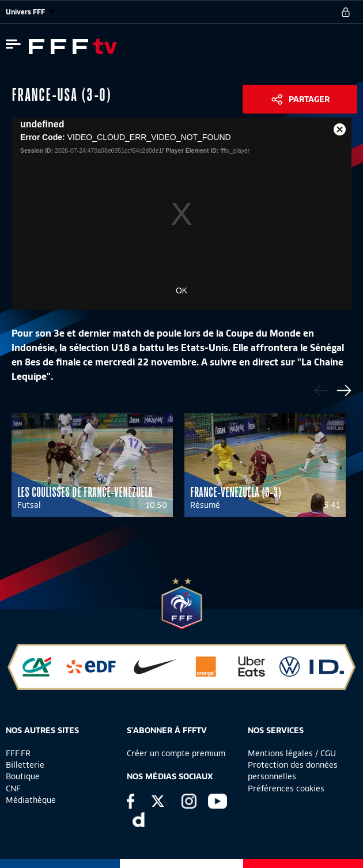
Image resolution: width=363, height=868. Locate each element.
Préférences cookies (286, 788)
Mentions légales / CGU (292, 753)
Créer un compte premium (176, 753)
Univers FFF (31, 12)
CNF (13, 788)
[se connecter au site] (346, 12)
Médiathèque (31, 800)
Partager (309, 99)
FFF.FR (18, 753)
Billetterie (25, 765)
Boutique (23, 776)
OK (181, 290)
